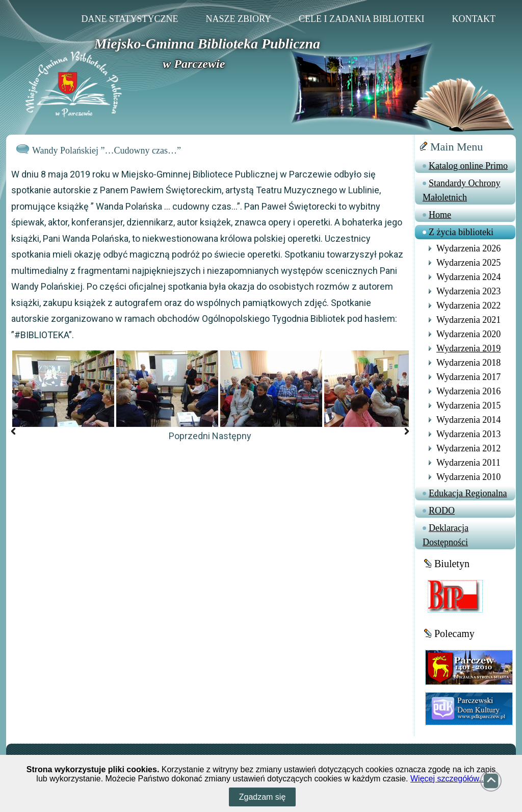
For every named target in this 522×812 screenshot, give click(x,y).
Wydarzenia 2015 (468, 405)
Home (440, 215)
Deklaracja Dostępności (446, 535)
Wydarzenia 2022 (468, 306)
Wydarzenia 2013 (468, 434)
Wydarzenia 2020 (468, 334)
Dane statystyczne (129, 19)
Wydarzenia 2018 (468, 363)
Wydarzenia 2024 (468, 277)
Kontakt (474, 19)
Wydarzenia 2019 (468, 348)
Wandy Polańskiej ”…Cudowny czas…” (107, 150)
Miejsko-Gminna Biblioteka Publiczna (207, 44)
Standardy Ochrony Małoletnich (461, 190)
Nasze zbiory (238, 19)
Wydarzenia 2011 (468, 463)
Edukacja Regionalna (468, 493)
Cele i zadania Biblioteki (361, 19)
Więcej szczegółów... (448, 779)
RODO (442, 511)
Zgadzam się (263, 797)
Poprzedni (189, 436)
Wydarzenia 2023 (468, 291)
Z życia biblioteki (461, 232)
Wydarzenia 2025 (468, 263)
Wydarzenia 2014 (468, 420)
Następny (232, 436)
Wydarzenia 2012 (468, 448)
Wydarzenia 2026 (468, 248)
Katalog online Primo (468, 166)
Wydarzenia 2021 (468, 320)
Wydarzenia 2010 (468, 477)
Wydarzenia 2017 (468, 377)
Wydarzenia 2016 (468, 391)
